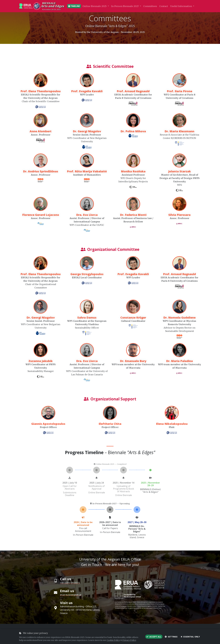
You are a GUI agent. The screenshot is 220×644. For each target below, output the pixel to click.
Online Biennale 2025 (95, 6)
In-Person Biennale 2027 (125, 6)
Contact (164, 6)
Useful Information (181, 6)
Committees (150, 6)
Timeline (74, 6)
